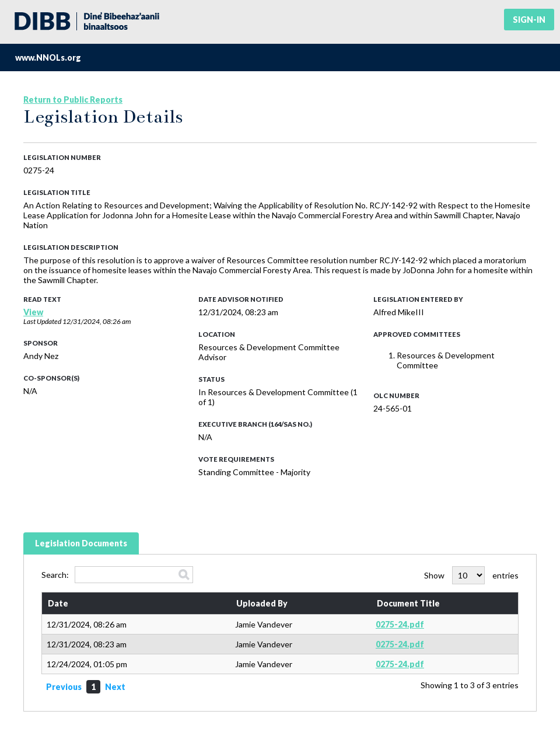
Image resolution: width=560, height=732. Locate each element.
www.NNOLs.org (48, 57)
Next (115, 687)
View (33, 312)
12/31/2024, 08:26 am (97, 321)
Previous (64, 687)
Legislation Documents (81, 543)
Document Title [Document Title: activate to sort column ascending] (408, 603)
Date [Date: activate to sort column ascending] (58, 603)
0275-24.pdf (400, 624)
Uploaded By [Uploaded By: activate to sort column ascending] (262, 603)
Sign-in (529, 20)
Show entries (471, 575)
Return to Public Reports (73, 100)
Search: (117, 575)
